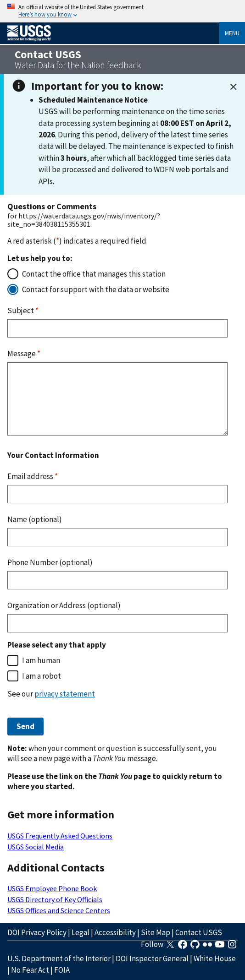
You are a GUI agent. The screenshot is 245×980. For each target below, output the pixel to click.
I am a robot (42, 676)
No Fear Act (30, 970)
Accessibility (115, 932)
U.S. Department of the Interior (59, 958)
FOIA (62, 970)
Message (24, 354)
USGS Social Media (36, 847)
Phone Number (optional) (50, 562)
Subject (23, 310)
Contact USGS (199, 932)
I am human (41, 660)
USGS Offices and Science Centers (59, 910)
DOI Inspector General (152, 958)
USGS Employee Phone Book (52, 888)
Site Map (156, 932)
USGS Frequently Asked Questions (60, 836)
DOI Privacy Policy (37, 932)
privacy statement (65, 694)
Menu (232, 33)
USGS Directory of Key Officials (55, 899)
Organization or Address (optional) (64, 605)
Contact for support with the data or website (96, 289)
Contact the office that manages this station (94, 274)
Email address (33, 476)
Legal (81, 932)
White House (215, 958)
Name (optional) (35, 519)
